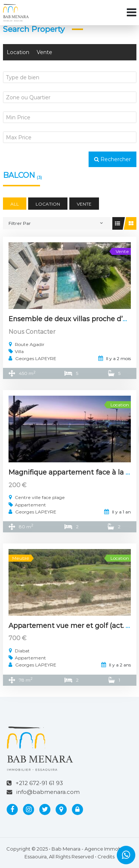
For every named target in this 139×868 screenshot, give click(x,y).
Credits (106, 857)
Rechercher (112, 159)
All (15, 204)
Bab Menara (66, 849)
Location (18, 52)
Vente (44, 52)
